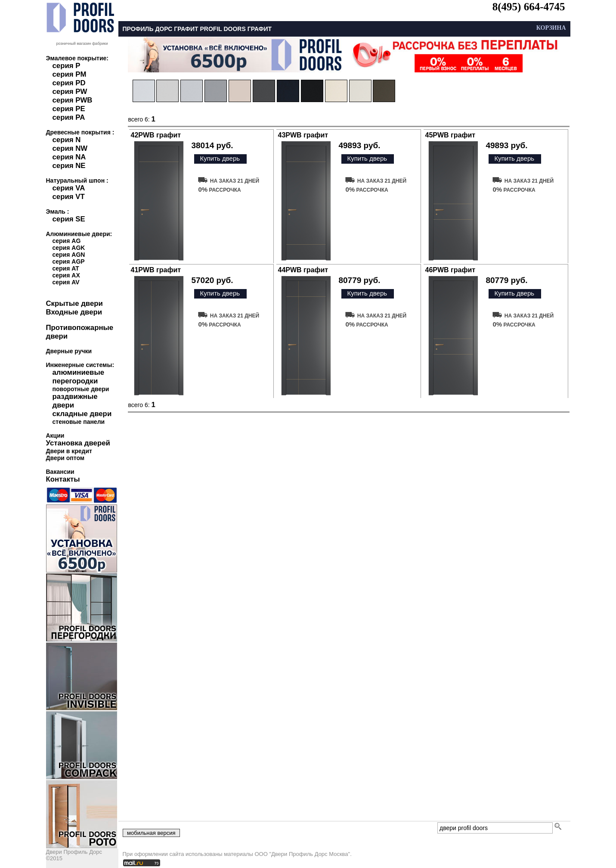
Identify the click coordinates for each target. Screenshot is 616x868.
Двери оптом (65, 458)
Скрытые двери (74, 303)
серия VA (69, 188)
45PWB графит (450, 135)
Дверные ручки (69, 351)
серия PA (69, 117)
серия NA (69, 157)
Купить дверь (220, 158)
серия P (67, 66)
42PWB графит (156, 135)
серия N (67, 140)
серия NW (70, 148)
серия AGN (69, 255)
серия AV (66, 282)
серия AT (66, 268)
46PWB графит (450, 270)
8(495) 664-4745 (529, 7)
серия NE (69, 166)
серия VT (69, 197)
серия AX (66, 275)
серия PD (69, 83)
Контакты (63, 479)
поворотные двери (81, 389)
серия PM (70, 74)
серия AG (67, 241)
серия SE (69, 219)
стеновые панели (79, 422)
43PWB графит (303, 135)
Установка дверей (78, 443)
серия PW (70, 92)
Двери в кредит (69, 451)
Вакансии (60, 472)
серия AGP (69, 261)
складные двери (82, 414)
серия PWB (73, 100)
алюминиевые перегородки (79, 377)
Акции (55, 436)
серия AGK (69, 248)
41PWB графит (156, 270)
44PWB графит (303, 270)
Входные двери (74, 312)
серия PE (69, 109)
